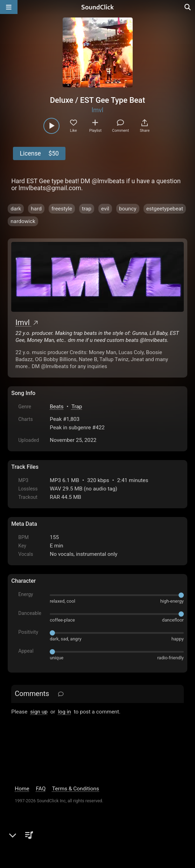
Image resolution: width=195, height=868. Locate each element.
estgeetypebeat (165, 209)
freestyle (62, 209)
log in (65, 712)
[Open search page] (188, 7)
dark (16, 209)
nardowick (23, 221)
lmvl (97, 110)
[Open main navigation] (9, 7)
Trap (77, 407)
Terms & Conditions (76, 789)
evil (105, 209)
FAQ (41, 789)
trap (87, 209)
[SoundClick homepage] (98, 7)
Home (22, 789)
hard (36, 209)
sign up (39, 712)
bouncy (128, 209)
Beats (57, 407)
